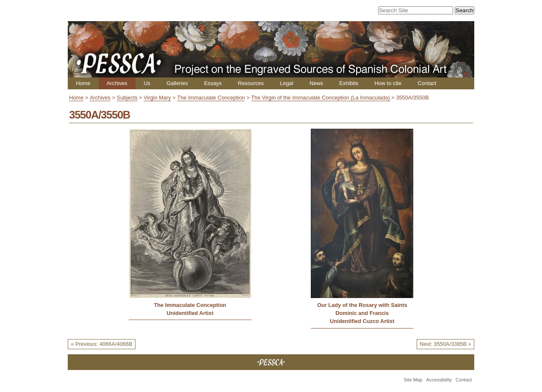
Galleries (177, 83)
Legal (286, 83)
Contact (427, 83)
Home (83, 83)
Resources (251, 83)
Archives (117, 83)
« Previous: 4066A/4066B (101, 344)
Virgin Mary (157, 98)
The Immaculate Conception (211, 98)
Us (147, 83)
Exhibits (349, 83)
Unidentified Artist (190, 313)
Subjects (127, 98)
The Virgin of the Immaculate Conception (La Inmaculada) (321, 98)
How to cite (388, 83)
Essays (213, 83)
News (316, 83)
